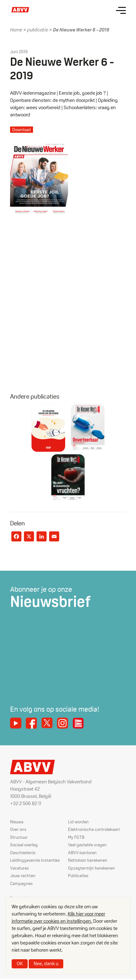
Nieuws (17, 822)
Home (16, 30)
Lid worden (78, 822)
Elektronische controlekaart (94, 829)
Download (22, 130)
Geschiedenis (23, 853)
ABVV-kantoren (82, 853)
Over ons (18, 829)
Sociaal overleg (24, 845)
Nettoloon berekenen (88, 860)
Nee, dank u (46, 963)
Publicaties (78, 876)
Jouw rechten (23, 876)
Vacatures (20, 868)
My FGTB (76, 837)
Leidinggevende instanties (35, 860)
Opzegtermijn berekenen (91, 868)
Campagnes (21, 883)
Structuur (19, 837)
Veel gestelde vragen (87, 845)
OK (20, 963)
